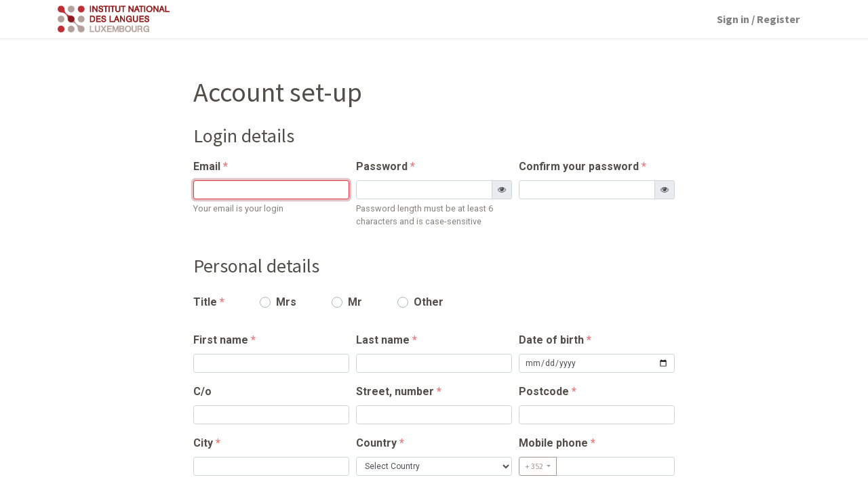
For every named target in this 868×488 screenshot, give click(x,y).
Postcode (544, 391)
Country (376, 443)
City (203, 443)
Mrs (286, 302)
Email (207, 166)
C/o (202, 391)
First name (221, 340)
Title (205, 302)
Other (429, 302)
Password (382, 166)
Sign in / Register (758, 19)
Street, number (395, 391)
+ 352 (535, 466)
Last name (383, 340)
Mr (355, 302)
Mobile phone (553, 443)
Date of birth (551, 340)
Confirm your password (579, 166)
